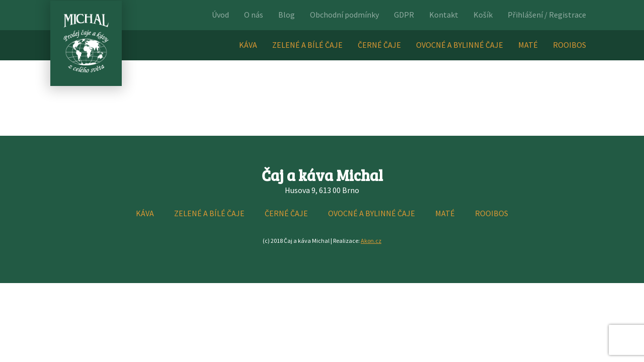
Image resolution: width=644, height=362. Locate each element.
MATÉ (528, 45)
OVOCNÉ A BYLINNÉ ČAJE (460, 45)
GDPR (404, 15)
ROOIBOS (570, 45)
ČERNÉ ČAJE (379, 45)
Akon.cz (371, 241)
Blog (287, 15)
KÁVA (248, 45)
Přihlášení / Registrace (547, 15)
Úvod (220, 15)
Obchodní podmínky (344, 15)
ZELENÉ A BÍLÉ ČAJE (307, 45)
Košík (483, 15)
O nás (254, 15)
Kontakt (444, 15)
